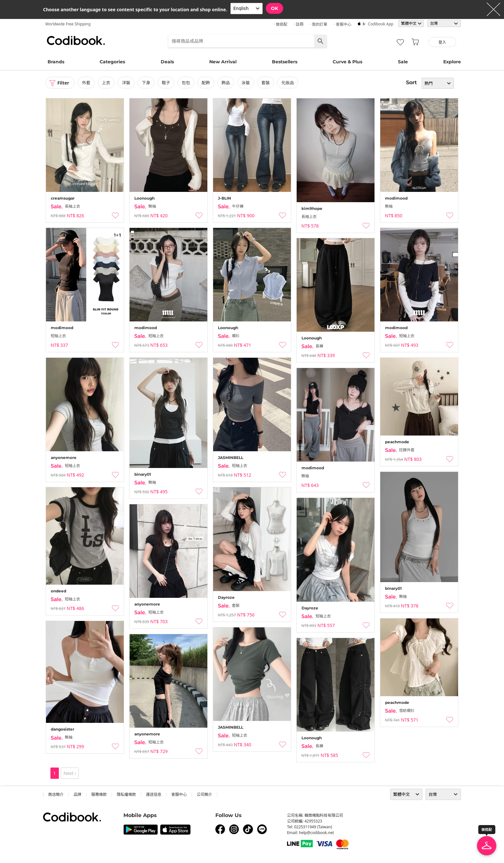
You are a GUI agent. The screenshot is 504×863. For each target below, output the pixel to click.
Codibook (76, 40)
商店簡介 (56, 794)
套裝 (266, 83)
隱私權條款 (126, 794)
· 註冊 (299, 24)
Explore (452, 62)
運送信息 (154, 794)
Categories (112, 62)
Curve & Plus (347, 62)
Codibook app (381, 24)
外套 (86, 83)
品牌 (77, 794)
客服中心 (179, 794)
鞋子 (166, 83)
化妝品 (288, 83)
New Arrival (223, 62)
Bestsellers (285, 62)
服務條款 (99, 794)
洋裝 (126, 83)
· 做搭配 (280, 24)
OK (274, 8)
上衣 (106, 83)
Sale (403, 62)
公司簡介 (204, 794)
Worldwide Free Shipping (68, 24)
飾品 (226, 83)
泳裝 (246, 83)
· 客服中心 (342, 24)
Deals (167, 62)
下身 (146, 83)
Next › (70, 773)
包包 (186, 83)
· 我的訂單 (319, 24)
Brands (56, 62)
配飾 (206, 83)
